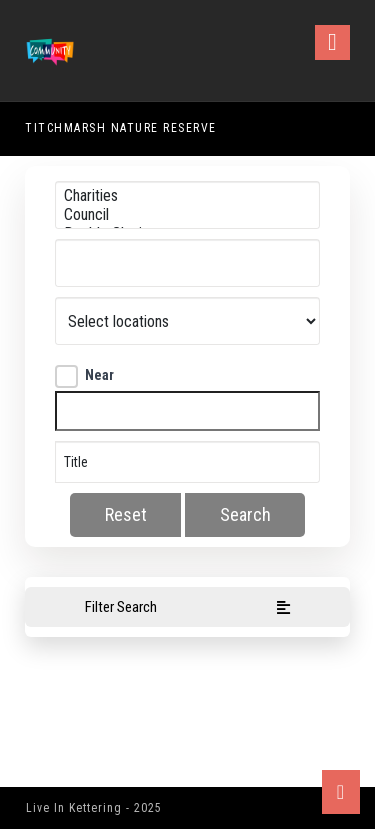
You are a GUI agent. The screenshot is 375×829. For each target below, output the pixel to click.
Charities (188, 195)
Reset (126, 514)
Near (84, 375)
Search (245, 514)
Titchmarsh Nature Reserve (121, 128)
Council (188, 214)
